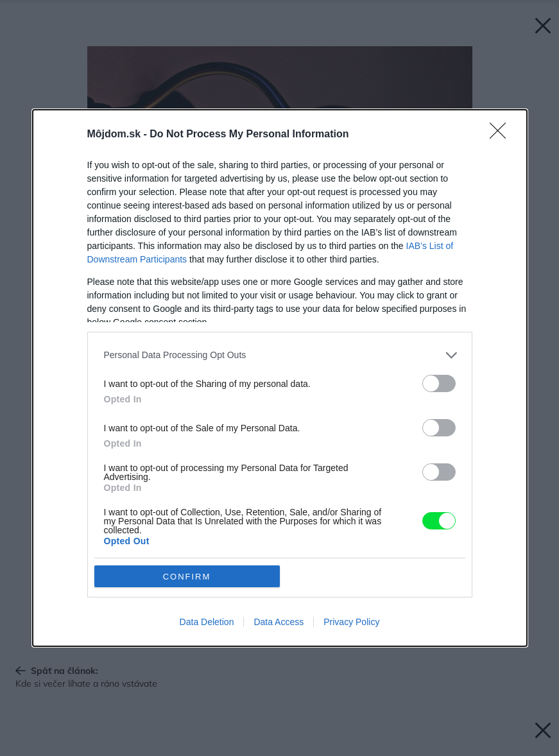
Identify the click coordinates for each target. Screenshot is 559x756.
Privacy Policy (351, 622)
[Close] (502, 135)
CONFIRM (187, 577)
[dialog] (280, 378)
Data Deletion (207, 622)
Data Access (279, 622)
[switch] (439, 383)
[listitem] (280, 355)
